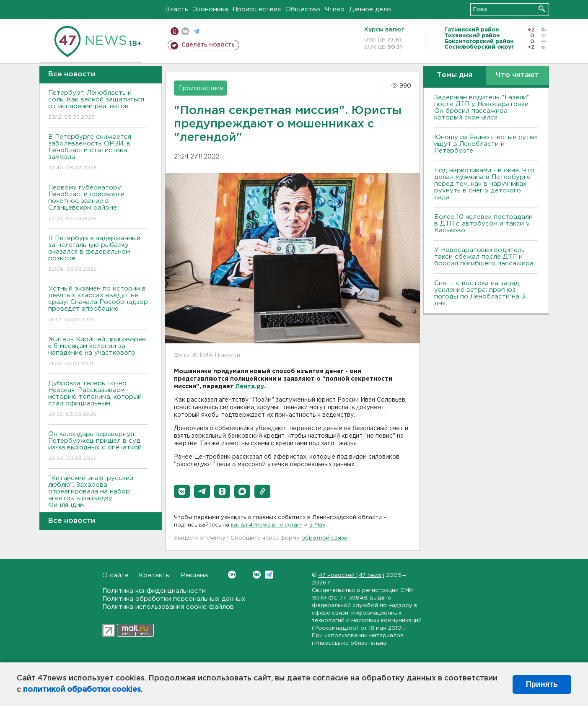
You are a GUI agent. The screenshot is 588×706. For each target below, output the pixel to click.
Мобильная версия (175, 31)
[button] (182, 491)
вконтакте (185, 31)
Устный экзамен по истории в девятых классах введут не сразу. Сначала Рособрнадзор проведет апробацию (98, 305)
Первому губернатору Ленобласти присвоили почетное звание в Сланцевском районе (98, 204)
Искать (542, 9)
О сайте (115, 575)
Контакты (155, 575)
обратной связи (324, 538)
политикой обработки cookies (82, 690)
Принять (542, 684)
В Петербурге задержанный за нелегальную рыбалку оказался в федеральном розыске (98, 254)
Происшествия (257, 9)
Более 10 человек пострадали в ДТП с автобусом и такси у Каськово (483, 224)
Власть (177, 9)
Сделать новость (208, 45)
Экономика (210, 9)
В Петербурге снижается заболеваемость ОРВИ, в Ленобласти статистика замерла (98, 153)
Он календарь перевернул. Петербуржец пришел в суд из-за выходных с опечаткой (98, 447)
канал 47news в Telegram (267, 525)
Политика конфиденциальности (154, 591)
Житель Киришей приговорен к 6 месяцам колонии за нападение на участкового (98, 352)
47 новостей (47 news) (351, 575)
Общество (303, 9)
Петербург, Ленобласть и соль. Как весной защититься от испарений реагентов (98, 105)
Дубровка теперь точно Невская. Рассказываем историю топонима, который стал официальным (98, 399)
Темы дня (455, 75)
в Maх (317, 525)
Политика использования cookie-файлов (168, 607)
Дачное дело (370, 9)
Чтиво (335, 9)
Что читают (517, 75)
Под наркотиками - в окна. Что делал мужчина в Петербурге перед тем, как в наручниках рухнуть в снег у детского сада (484, 184)
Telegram (269, 575)
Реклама (194, 575)
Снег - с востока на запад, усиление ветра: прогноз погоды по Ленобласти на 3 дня (480, 293)
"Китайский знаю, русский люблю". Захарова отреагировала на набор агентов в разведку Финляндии (98, 497)
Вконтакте (232, 575)
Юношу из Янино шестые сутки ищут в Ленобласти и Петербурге (486, 144)
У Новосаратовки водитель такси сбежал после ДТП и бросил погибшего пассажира (484, 257)
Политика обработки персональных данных (174, 599)
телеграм (196, 31)
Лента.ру (250, 387)
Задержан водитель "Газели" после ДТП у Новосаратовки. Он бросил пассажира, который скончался (482, 108)
